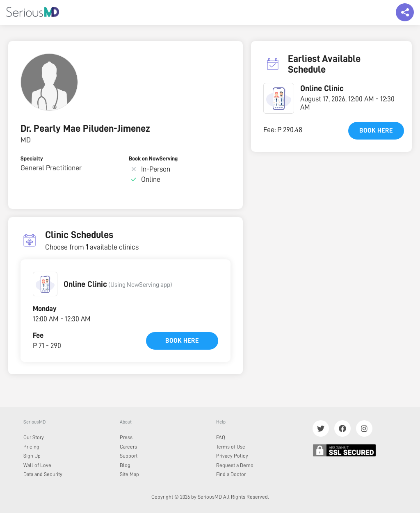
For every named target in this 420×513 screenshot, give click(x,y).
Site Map (129, 474)
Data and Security (43, 474)
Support (129, 456)
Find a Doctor (231, 474)
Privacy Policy (232, 456)
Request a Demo (235, 465)
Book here (182, 341)
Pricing (31, 447)
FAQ (221, 437)
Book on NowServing (153, 158)
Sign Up (32, 456)
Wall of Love (37, 465)
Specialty (32, 158)
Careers (128, 447)
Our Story (34, 437)
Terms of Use (231, 447)
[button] (45, 284)
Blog (125, 465)
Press (126, 437)
